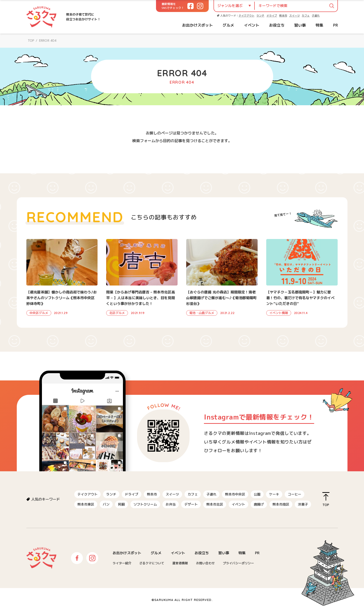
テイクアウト (247, 16)
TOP (31, 41)
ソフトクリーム (145, 504)
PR (335, 25)
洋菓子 (303, 504)
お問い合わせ (205, 563)
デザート (191, 504)
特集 (319, 25)
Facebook (77, 558)
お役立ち (277, 25)
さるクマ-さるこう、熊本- (41, 17)
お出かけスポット (197, 25)
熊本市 (283, 16)
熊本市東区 (86, 504)
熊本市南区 (281, 504)
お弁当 (171, 504)
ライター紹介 (122, 563)
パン (106, 504)
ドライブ (272, 16)
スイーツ (295, 16)
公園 (257, 494)
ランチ (260, 16)
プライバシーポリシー (238, 563)
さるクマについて (152, 563)
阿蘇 (121, 504)
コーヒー (295, 494)
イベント (252, 25)
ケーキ (274, 494)
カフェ (306, 16)
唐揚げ (259, 504)
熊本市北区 (215, 504)
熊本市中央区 (235, 494)
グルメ (228, 25)
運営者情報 (180, 563)
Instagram (92, 558)
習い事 (300, 25)
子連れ (316, 16)
